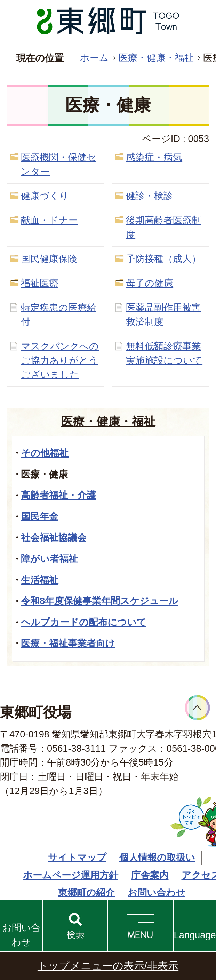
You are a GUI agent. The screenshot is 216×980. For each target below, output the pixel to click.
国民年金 (40, 516)
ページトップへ (197, 708)
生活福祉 (40, 580)
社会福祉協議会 (54, 538)
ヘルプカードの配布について (84, 622)
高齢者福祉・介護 (58, 495)
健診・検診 (149, 196)
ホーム (94, 58)
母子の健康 (150, 283)
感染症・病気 (154, 157)
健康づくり (45, 196)
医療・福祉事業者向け (68, 643)
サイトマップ (77, 857)
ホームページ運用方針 (71, 875)
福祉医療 (40, 283)
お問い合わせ (21, 935)
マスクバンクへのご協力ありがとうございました (60, 360)
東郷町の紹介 (86, 892)
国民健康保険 (49, 259)
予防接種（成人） (163, 259)
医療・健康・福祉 (156, 58)
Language (195, 935)
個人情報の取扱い (157, 857)
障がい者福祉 (49, 559)
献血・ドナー (49, 220)
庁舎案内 (150, 875)
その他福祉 (45, 453)
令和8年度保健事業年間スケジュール (99, 601)
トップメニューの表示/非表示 (108, 966)
